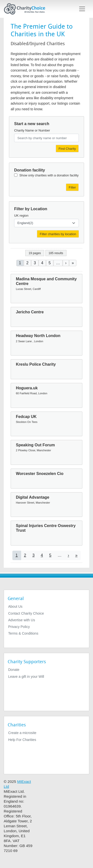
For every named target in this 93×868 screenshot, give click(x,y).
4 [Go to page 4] (42, 263)
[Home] (27, 9)
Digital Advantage (33, 497)
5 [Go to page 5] (50, 263)
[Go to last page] (73, 263)
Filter (72, 187)
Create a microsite (22, 733)
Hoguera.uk (27, 388)
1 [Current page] (20, 263)
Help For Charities (22, 740)
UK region (21, 216)
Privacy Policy (19, 627)
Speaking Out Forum (35, 445)
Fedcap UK (26, 417)
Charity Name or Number (32, 130)
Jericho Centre (30, 312)
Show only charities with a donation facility (49, 175)
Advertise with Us (22, 620)
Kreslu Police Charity (36, 364)
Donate (14, 670)
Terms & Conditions (23, 633)
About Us (15, 606)
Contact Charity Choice (26, 613)
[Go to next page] (66, 263)
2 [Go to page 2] (27, 263)
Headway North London (38, 336)
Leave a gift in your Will (26, 677)
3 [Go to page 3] (35, 263)
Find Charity (67, 149)
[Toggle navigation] (82, 9)
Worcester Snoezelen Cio (40, 474)
